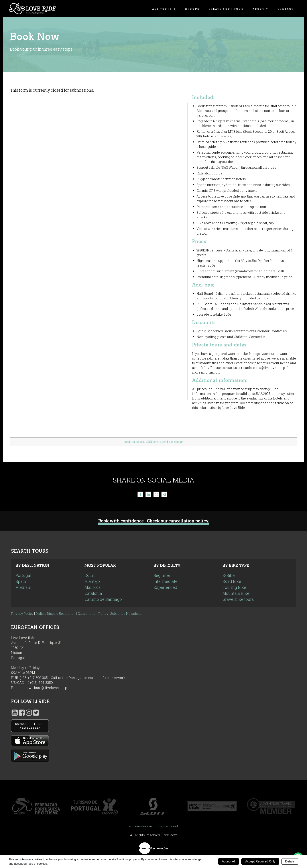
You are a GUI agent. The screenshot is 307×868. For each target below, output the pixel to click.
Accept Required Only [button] (260, 861)
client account (167, 826)
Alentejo (92, 581)
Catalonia (93, 593)
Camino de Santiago (103, 599)
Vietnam (24, 587)
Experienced (165, 587)
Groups (192, 9)
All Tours (162, 9)
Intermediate (165, 581)
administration (141, 826)
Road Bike (232, 581)
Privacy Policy (22, 614)
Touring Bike (234, 587)
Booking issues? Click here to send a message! (154, 442)
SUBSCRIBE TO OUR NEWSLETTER (30, 726)
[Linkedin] (148, 494)
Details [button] (290, 861)
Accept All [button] (229, 861)
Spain (21, 581)
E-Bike (229, 575)
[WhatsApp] (156, 494)
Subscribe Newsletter (126, 614)
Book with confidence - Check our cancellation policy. (154, 521)
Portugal (23, 575)
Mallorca (93, 587)
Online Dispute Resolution (56, 614)
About (259, 9)
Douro (90, 575)
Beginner (162, 575)
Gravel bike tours (238, 599)
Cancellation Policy (93, 614)
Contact (286, 9)
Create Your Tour (226, 9)
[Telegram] (164, 494)
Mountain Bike (236, 593)
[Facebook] (140, 494)
